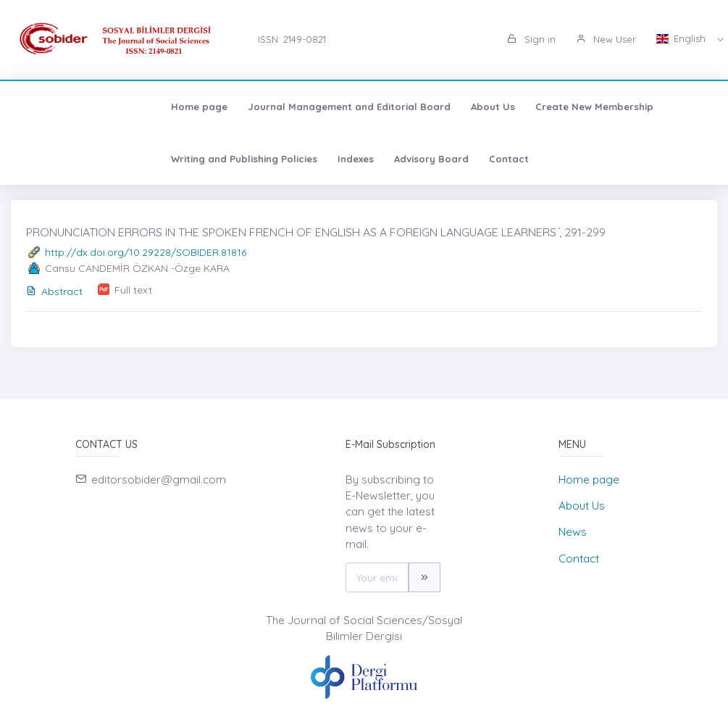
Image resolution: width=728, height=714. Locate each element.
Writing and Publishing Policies (603, 107)
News (573, 532)
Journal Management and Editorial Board (206, 107)
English (682, 38)
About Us (350, 107)
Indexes (46, 159)
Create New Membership (451, 107)
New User (606, 39)
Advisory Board (121, 159)
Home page (56, 107)
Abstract (54, 291)
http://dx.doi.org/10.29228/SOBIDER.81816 (146, 252)
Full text (133, 290)
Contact (199, 159)
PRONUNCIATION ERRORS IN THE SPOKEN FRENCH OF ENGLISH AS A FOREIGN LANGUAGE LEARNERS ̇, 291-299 (316, 232)
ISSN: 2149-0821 (292, 39)
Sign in (531, 39)
